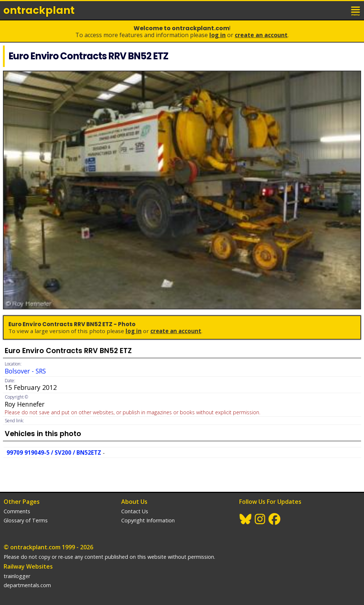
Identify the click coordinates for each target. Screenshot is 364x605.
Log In (217, 35)
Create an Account (261, 35)
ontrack (39, 10)
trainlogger (17, 576)
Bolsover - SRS (25, 371)
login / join (340, 10)
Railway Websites (28, 566)
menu (356, 10)
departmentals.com (27, 585)
